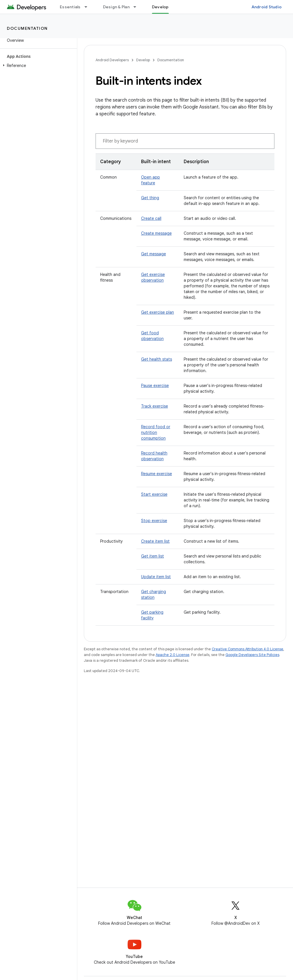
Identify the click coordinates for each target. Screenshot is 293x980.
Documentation (27, 28)
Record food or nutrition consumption (156, 432)
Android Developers (112, 60)
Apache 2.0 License (173, 655)
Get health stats (157, 359)
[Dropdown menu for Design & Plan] (137, 7)
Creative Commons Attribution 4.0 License (248, 649)
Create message (156, 233)
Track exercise (155, 406)
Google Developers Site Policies (252, 655)
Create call (151, 218)
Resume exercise (157, 474)
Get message (154, 254)
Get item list (153, 556)
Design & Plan (116, 7)
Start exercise (154, 494)
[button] (37, 66)
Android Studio (267, 7)
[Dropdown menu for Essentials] (88, 7)
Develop (143, 60)
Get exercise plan (158, 312)
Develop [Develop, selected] (160, 7)
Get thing (150, 198)
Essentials (70, 7)
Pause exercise (155, 386)
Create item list (155, 541)
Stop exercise (154, 521)
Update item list (156, 577)
